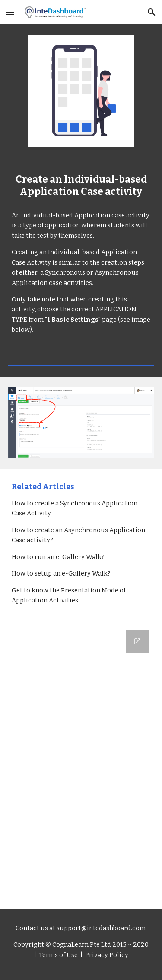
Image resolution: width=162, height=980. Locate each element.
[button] (10, 12)
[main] (81, 186)
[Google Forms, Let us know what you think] (81, 765)
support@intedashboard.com (101, 928)
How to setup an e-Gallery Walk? (61, 573)
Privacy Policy (106, 955)
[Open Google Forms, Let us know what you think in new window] (137, 641)
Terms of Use (58, 955)
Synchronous (65, 272)
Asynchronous (117, 272)
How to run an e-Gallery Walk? (58, 557)
